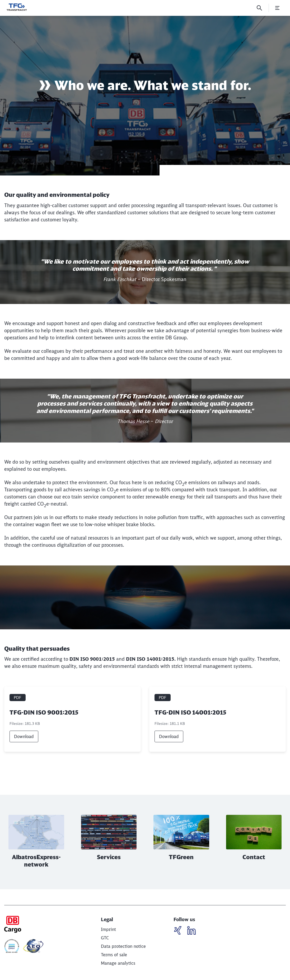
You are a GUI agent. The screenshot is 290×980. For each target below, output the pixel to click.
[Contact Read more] (254, 842)
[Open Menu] (277, 8)
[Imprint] (108, 929)
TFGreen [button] (181, 857)
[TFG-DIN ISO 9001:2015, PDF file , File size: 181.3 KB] (72, 719)
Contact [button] (254, 857)
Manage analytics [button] (118, 963)
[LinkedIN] (180, 931)
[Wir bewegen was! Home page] (17, 7)
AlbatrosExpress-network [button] (36, 861)
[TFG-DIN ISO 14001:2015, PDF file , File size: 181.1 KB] (217, 719)
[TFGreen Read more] (181, 842)
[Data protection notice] (123, 946)
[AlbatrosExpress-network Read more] (36, 842)
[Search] (259, 8)
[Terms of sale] (114, 955)
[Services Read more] (109, 842)
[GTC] (105, 938)
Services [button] (109, 857)
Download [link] (24, 736)
